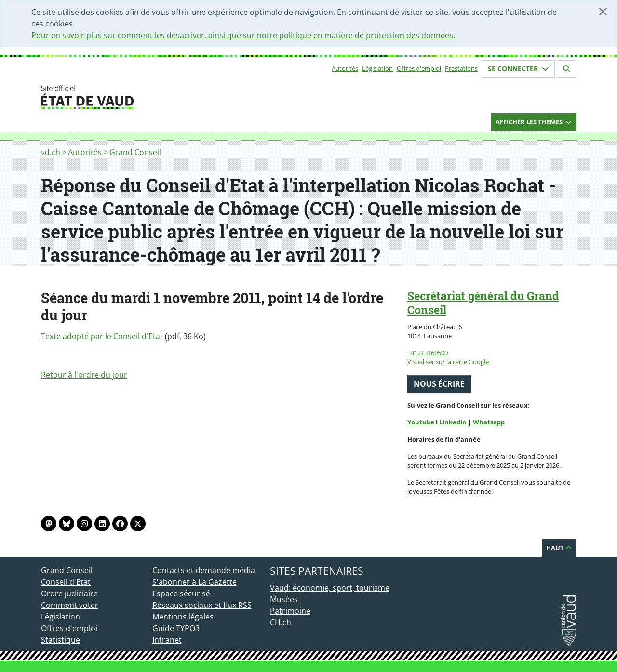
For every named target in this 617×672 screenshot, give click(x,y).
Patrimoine (290, 611)
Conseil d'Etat (66, 582)
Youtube (421, 422)
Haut (559, 548)
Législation (377, 68)
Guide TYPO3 (176, 628)
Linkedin (454, 422)
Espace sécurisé (181, 593)
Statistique (60, 640)
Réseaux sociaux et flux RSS (202, 605)
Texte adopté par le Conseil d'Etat (102, 336)
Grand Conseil (135, 152)
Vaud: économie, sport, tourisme (330, 588)
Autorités (345, 68)
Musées (284, 599)
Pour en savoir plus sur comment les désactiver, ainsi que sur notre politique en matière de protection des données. (243, 35)
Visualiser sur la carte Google (448, 362)
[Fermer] (603, 12)
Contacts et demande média (204, 570)
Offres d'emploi (419, 68)
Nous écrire (439, 384)
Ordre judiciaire (69, 593)
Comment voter (70, 605)
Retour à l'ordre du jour (84, 375)
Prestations (461, 68)
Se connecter (518, 69)
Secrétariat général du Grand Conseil (483, 303)
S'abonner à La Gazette (194, 582)
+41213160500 (428, 353)
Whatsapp (489, 422)
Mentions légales (183, 617)
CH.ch (281, 622)
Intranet (167, 640)
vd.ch (51, 152)
